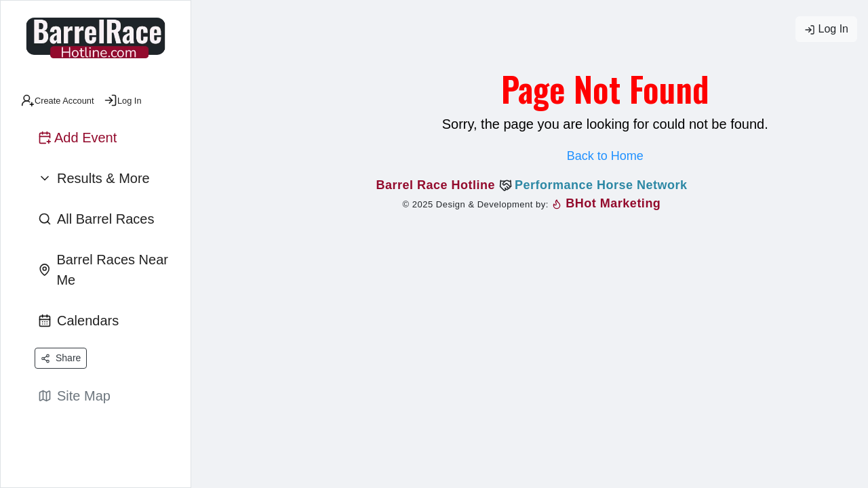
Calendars (78, 321)
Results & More (94, 178)
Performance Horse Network (601, 185)
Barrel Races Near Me (103, 270)
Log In (826, 29)
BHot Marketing (606, 203)
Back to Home (605, 156)
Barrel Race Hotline (438, 185)
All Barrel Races (96, 219)
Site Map (74, 396)
